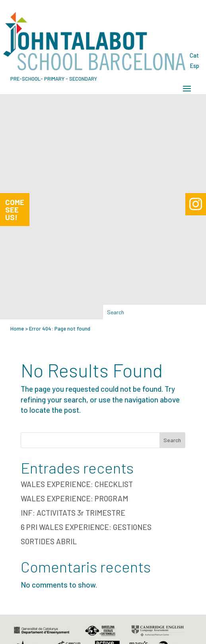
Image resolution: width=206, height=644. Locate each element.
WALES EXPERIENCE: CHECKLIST (77, 484)
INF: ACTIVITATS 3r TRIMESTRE (73, 513)
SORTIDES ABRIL (49, 541)
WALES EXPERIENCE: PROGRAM (74, 498)
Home (17, 329)
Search (172, 440)
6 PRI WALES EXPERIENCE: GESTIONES (86, 527)
